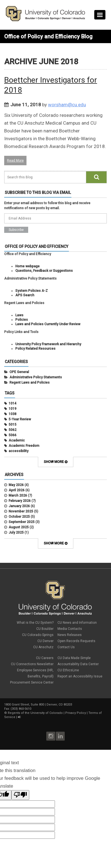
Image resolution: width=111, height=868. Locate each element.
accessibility (19, 451)
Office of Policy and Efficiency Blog (48, 36)
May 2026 (16, 485)
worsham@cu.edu (67, 105)
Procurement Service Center (32, 682)
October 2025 (19, 517)
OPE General (19, 372)
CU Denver (45, 641)
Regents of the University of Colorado (35, 713)
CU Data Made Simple (74, 658)
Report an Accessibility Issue (80, 676)
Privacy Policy (76, 713)
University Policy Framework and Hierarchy (48, 344)
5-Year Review (20, 419)
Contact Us (66, 647)
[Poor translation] (20, 795)
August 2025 (19, 527)
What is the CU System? (35, 623)
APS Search (25, 295)
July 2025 (16, 532)
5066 (13, 435)
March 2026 (18, 495)
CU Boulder (45, 629)
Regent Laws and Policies (30, 383)
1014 (13, 403)
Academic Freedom (24, 446)
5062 (13, 430)
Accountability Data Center (78, 664)
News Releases (70, 635)
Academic (17, 440)
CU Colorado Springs (38, 635)
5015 (13, 425)
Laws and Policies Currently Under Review (48, 324)
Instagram (51, 736)
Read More (15, 161)
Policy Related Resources (35, 349)
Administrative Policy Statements (36, 377)
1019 (13, 409)
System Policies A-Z (32, 291)
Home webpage (27, 266)
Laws (19, 315)
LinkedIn (60, 736)
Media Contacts (70, 629)
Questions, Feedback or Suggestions (44, 271)
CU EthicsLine (68, 670)
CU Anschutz (43, 647)
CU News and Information (77, 623)
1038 (13, 414)
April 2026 (17, 490)
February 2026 (20, 501)
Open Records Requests (76, 641)
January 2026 (19, 506)
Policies (22, 320)
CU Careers (45, 658)
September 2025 (22, 522)
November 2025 (21, 511)
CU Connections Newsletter (32, 664)
